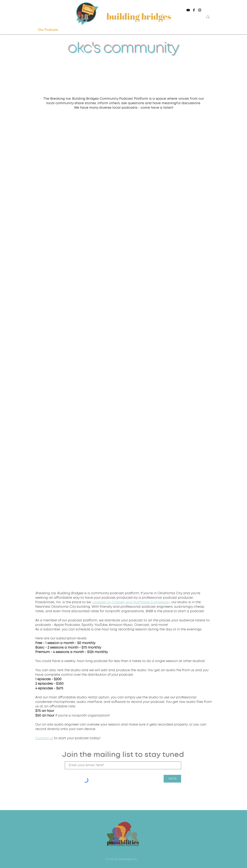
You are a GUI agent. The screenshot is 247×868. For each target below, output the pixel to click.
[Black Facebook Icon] (194, 10)
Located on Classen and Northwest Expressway (131, 602)
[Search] (208, 17)
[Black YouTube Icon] (188, 10)
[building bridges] (139, 16)
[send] (172, 779)
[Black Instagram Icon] (200, 10)
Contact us (44, 738)
